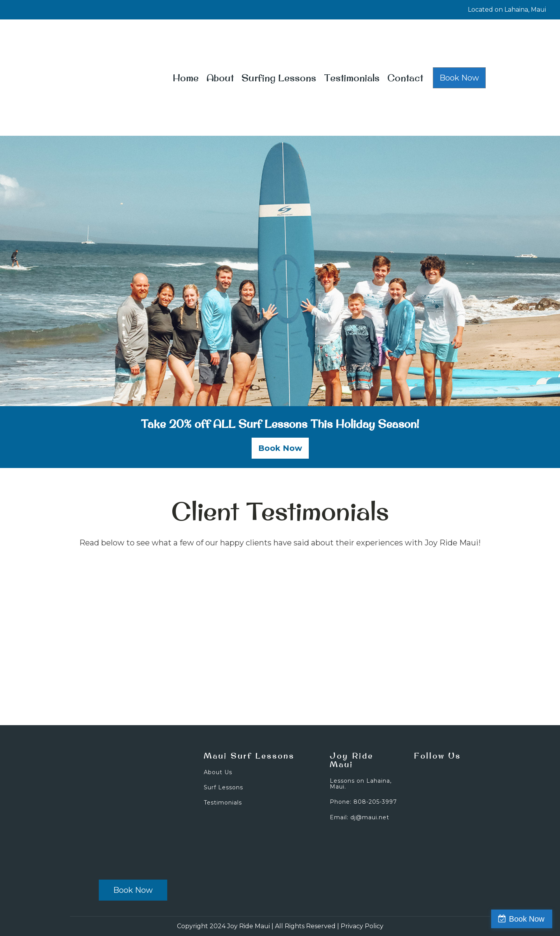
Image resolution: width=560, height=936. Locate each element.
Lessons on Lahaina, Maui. (361, 784)
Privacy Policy (362, 926)
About (220, 78)
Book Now (459, 78)
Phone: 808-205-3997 (363, 802)
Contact (405, 78)
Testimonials (352, 78)
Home (186, 78)
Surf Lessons (223, 788)
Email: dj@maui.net (360, 818)
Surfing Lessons (279, 78)
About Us (218, 772)
